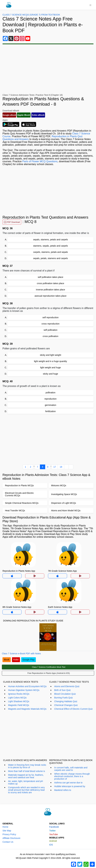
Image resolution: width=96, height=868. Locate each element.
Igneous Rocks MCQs (19, 694)
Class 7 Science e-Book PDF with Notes (21, 654)
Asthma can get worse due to (68, 783)
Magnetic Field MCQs (19, 705)
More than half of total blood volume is (27, 771)
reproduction (50, 399)
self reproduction (50, 317)
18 (61, 467)
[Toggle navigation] (90, 5)
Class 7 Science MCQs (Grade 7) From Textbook (31, 15)
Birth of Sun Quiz (62, 690)
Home (5, 827)
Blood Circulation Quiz (65, 694)
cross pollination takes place (50, 283)
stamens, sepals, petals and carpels (51, 246)
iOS (51, 845)
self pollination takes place (50, 277)
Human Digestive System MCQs (24, 690)
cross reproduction (50, 324)
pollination (50, 393)
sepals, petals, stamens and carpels (51, 258)
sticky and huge (50, 374)
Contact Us (8, 842)
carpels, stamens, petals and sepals (51, 252)
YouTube (54, 834)
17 (55, 467)
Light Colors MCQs (17, 698)
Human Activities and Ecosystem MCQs (27, 686)
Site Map (7, 831)
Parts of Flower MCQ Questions (40, 161)
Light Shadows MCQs (19, 701)
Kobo (16, 660)
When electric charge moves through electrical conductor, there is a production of (72, 776)
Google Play (29, 660)
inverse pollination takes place (51, 290)
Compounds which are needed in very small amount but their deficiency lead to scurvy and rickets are (26, 790)
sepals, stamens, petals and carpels (51, 240)
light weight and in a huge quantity (50, 361)
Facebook (54, 827)
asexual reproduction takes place (51, 296)
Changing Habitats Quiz (66, 701)
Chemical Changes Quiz (66, 705)
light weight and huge (50, 368)
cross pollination (50, 336)
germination (50, 405)
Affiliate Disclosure (11, 838)
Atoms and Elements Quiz (67, 686)
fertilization (51, 411)
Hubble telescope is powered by (70, 786)
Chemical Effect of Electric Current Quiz (73, 709)
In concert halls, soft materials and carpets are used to (71, 769)
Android (53, 841)
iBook (7, 660)
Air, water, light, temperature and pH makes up (25, 782)
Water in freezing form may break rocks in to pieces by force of (27, 766)
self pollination (51, 330)
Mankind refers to (63, 790)
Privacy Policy (9, 834)
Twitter (52, 831)
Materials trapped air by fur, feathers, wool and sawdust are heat (26, 776)
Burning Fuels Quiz (64, 698)
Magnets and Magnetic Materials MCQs (27, 709)
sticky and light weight (50, 355)
